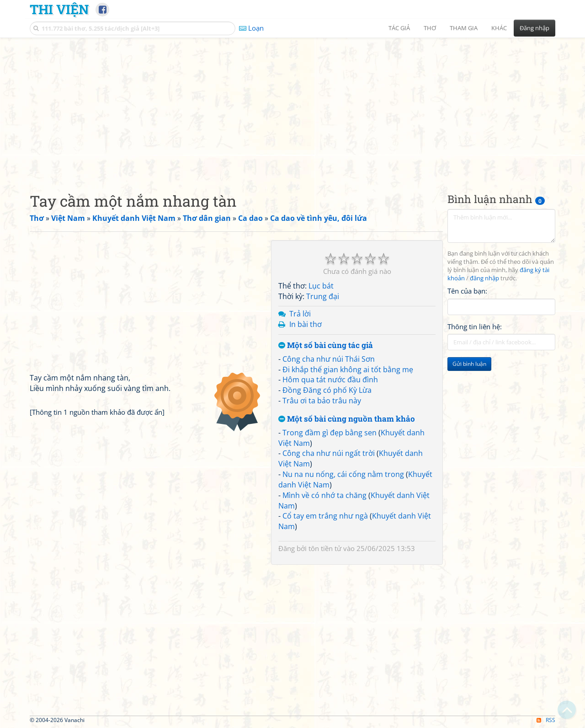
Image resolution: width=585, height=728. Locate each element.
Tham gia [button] (464, 28)
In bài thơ (306, 324)
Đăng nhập (534, 28)
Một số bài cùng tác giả (326, 345)
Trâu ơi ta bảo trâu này (322, 401)
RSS (546, 720)
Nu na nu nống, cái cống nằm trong (343, 474)
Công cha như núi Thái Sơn (329, 359)
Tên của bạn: (467, 291)
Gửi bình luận (469, 364)
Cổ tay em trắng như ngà (325, 516)
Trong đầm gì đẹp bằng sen (330, 433)
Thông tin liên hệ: (475, 327)
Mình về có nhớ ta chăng (324, 495)
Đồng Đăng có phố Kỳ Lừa (327, 390)
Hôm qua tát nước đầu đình (330, 380)
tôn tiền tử (325, 548)
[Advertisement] (292, 107)
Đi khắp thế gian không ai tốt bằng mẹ (348, 369)
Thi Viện (59, 9)
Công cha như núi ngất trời (329, 453)
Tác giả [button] (399, 28)
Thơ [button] (430, 28)
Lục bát (321, 286)
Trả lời (300, 314)
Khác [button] (499, 28)
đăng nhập (484, 278)
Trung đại (323, 296)
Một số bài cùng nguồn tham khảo (347, 419)
